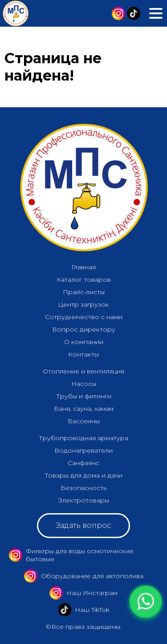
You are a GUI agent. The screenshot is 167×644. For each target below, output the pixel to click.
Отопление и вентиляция (83, 371)
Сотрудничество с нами (84, 317)
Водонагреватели (83, 450)
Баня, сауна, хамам (84, 409)
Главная (83, 267)
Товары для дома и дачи (83, 475)
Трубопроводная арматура (83, 438)
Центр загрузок (83, 304)
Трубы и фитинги (84, 396)
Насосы (84, 384)
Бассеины (84, 421)
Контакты (83, 354)
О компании (84, 342)
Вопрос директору (84, 329)
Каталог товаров (84, 279)
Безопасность (83, 488)
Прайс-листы (84, 292)
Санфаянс (83, 463)
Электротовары (83, 500)
